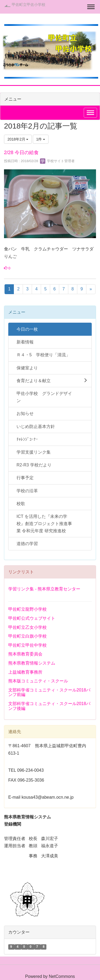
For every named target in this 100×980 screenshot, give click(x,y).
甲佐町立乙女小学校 (27, 627)
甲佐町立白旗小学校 (27, 636)
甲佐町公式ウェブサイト (32, 618)
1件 (41, 139)
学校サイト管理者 (57, 161)
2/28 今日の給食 (21, 153)
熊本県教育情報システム (32, 663)
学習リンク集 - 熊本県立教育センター (44, 589)
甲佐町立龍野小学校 (27, 609)
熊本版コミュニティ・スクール (38, 681)
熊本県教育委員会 (25, 654)
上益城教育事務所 (25, 672)
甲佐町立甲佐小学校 (29, 5)
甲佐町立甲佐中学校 (27, 645)
